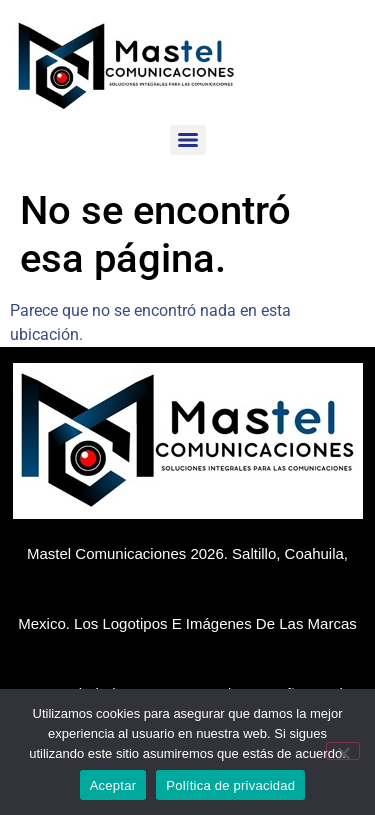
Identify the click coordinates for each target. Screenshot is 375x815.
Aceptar (113, 785)
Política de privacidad (230, 785)
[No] (343, 751)
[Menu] (188, 140)
